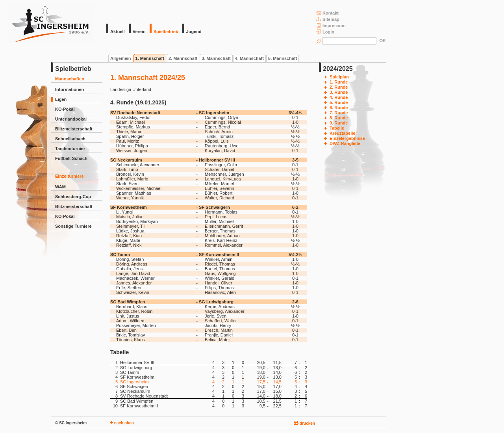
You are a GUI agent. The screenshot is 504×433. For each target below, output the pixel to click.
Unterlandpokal (71, 119)
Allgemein (121, 58)
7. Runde (339, 113)
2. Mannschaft (183, 58)
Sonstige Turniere (73, 226)
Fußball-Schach (71, 158)
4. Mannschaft (249, 58)
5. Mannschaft (283, 58)
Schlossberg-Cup (73, 197)
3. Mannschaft (216, 58)
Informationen (69, 89)
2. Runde (339, 87)
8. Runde (339, 118)
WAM (60, 187)
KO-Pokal (65, 109)
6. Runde (339, 108)
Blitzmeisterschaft (74, 129)
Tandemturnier (70, 149)
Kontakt (327, 13)
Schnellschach (70, 139)
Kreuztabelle (342, 133)
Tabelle (337, 128)
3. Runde (339, 92)
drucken (304, 423)
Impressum (331, 25)
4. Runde (339, 97)
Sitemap (328, 19)
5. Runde (339, 102)
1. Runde (339, 82)
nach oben (122, 423)
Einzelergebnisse (347, 138)
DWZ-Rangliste (345, 143)
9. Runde (339, 123)
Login (325, 32)
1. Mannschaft (150, 58)
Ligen (61, 99)
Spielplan (339, 77)
